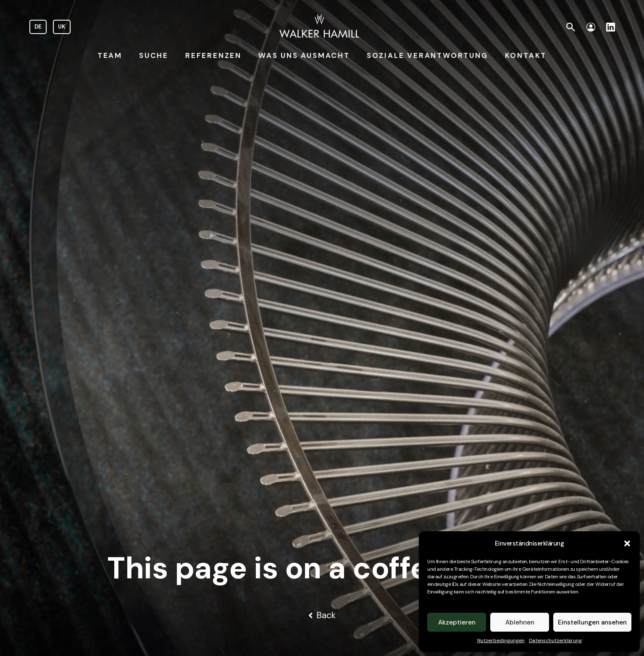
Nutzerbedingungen (501, 640)
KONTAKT (526, 55)
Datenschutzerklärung (555, 640)
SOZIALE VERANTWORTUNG (427, 55)
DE (38, 27)
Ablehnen (520, 622)
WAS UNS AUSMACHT (304, 55)
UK (62, 27)
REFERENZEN (213, 55)
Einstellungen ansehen (592, 622)
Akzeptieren (457, 622)
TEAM (110, 55)
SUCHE (154, 55)
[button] (627, 543)
